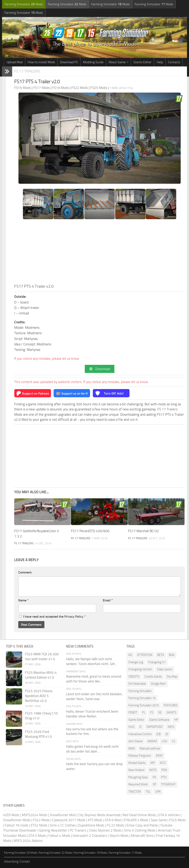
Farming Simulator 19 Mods (90, 853)
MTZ (163, 763)
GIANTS (171, 712)
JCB (158, 734)
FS (152, 712)
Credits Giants (153, 677)
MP (153, 763)
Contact (25, 862)
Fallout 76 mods (17, 825)
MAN (132, 748)
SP (154, 784)
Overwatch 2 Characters (90, 836)
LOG (164, 741)
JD (167, 734)
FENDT (133, 712)
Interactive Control (140, 734)
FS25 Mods (177, 820)
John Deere (135, 741)
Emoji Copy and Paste (142, 825)
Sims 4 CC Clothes (63, 825)
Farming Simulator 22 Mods (55, 853)
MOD (159, 756)
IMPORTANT (155, 727)
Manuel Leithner (150, 748)
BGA (172, 655)
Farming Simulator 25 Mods (21, 853)
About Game (117, 62)
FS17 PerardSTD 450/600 (90, 531)
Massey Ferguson (140, 756)
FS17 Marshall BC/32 (143, 531)
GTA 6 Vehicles (169, 815)
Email (108, 600)
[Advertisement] (100, 253)
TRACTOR (135, 792)
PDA (164, 770)
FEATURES (171, 705)
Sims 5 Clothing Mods (140, 830)
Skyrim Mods (119, 836)
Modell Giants (137, 763)
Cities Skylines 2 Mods (105, 830)
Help (160, 62)
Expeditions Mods (91, 825)
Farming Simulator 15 (142, 698)
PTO (164, 777)
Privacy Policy (74, 617)
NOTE (153, 770)
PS (154, 777)
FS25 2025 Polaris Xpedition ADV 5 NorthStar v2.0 (39, 696)
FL (144, 712)
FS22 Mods (41, 820)
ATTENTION (145, 655)
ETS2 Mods (39, 825)
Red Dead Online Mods (139, 815)
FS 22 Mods (115, 825)
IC (141, 727)
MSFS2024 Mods (35, 815)
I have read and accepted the (52, 617)
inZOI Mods (11, 815)
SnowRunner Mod (63, 815)
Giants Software (159, 720)
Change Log (136, 662)
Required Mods (138, 784)
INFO (171, 727)
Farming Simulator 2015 (144, 705)
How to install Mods (41, 62)
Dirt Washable (137, 684)
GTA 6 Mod (113, 820)
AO (130, 655)
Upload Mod (14, 62)
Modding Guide (93, 62)
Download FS (69, 62)
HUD (131, 727)
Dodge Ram (158, 684)
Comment (25, 572)
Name (23, 600)
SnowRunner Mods (17, 820)
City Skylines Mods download (99, 815)
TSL (148, 792)
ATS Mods (95, 820)
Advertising (11, 862)
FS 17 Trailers (27, 71)
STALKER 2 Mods (136, 820)
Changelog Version (140, 669)
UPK (158, 792)
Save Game (159, 820)
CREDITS (134, 677)
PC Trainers (78, 830)
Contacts (174, 62)
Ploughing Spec (138, 777)
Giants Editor (142, 62)
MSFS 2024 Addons (28, 841)
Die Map (172, 677)
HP (176, 720)
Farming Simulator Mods (24, 4)
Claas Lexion (165, 669)
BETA (161, 655)
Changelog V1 (157, 662)
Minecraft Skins (142, 836)
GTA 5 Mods (37, 836)
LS (173, 741)
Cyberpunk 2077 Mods (69, 820)
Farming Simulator (140, 691)
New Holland (136, 770)
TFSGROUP (168, 784)
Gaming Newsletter (53, 830)
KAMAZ (152, 741)
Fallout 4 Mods (59, 836)
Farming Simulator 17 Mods (125, 853)
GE (160, 712)
